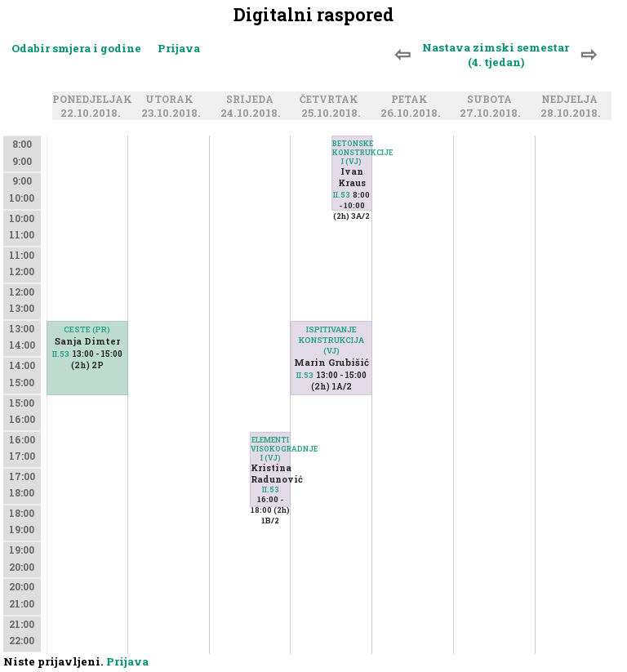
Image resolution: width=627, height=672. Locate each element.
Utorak (172, 100)
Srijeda (252, 100)
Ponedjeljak (95, 100)
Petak (412, 100)
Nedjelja (572, 100)
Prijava (179, 48)
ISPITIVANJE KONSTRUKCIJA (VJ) (331, 340)
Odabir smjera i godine (76, 48)
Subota (492, 100)
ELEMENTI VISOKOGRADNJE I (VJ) (270, 449)
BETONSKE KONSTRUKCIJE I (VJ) (352, 152)
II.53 (61, 354)
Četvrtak (331, 100)
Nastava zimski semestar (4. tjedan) (496, 55)
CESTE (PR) (87, 329)
